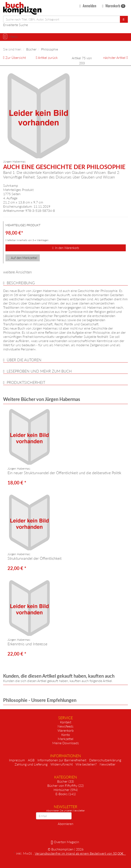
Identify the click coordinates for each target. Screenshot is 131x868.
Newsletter (108, 764)
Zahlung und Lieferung (31, 764)
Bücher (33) (65, 781)
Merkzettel (66, 739)
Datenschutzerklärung (105, 760)
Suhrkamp (11, 185)
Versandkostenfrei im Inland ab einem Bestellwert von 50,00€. (80, 853)
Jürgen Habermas (14, 161)
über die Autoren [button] (24, 360)
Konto (66, 735)
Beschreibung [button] (21, 283)
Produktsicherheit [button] (26, 382)
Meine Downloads (66, 743)
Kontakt (66, 722)
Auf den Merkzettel (23, 258)
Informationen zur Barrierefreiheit (62, 760)
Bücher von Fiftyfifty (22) (65, 785)
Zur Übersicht (16, 57)
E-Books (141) (66, 794)
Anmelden (88, 6)
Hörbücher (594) (66, 790)
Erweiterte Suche (15, 25)
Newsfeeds (65, 726)
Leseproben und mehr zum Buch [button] (39, 371)
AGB (31, 760)
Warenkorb (114, 6)
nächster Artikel (115, 57)
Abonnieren (65, 824)
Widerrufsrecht (62, 764)
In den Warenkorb (66, 248)
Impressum (17, 760)
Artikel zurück (48, 57)
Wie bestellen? (86, 764)
